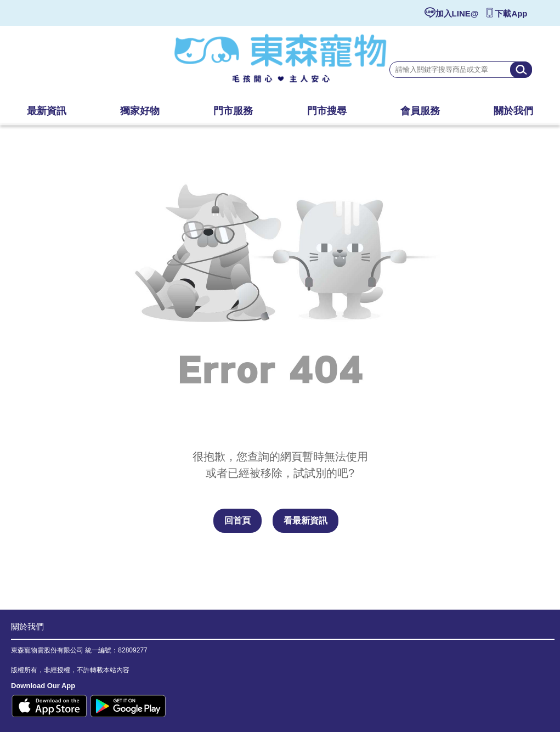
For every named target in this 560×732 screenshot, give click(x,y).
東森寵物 (280, 63)
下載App (511, 13)
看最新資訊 (306, 520)
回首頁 (237, 520)
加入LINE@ (457, 13)
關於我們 (27, 626)
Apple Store (49, 706)
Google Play (128, 706)
